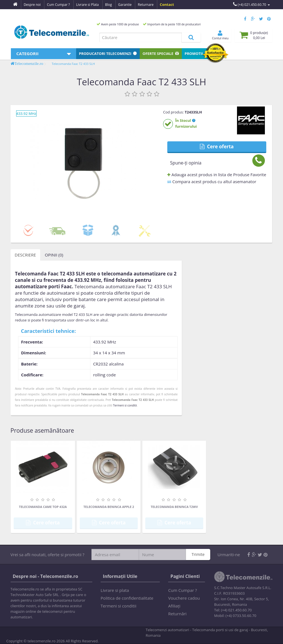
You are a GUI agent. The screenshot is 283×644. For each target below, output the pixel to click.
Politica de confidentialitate (127, 598)
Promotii (197, 54)
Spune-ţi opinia (186, 163)
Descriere (25, 255)
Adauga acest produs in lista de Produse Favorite (217, 175)
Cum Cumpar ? (182, 590)
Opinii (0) (54, 255)
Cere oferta (217, 147)
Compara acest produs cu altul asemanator (212, 181)
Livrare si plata (115, 590)
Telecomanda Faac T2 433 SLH (73, 64)
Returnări (177, 614)
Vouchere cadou (184, 598)
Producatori (108, 54)
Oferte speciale (161, 54)
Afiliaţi (174, 606)
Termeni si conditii (125, 405)
